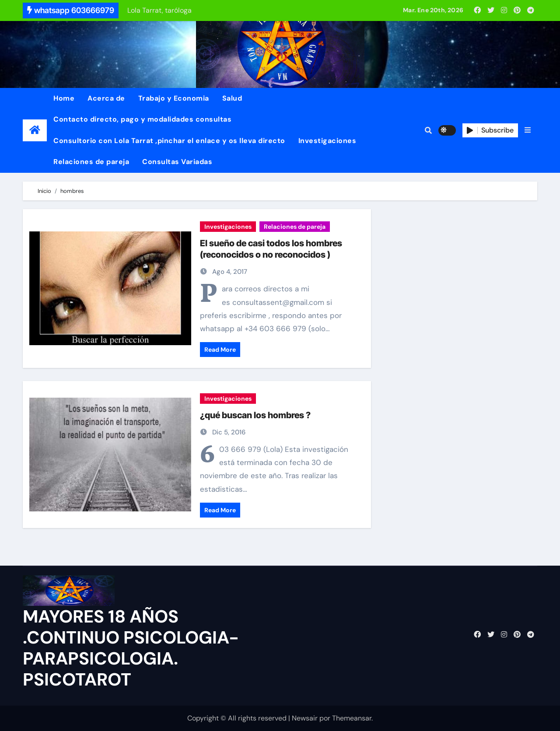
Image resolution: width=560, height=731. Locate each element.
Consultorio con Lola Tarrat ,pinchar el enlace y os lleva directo (169, 141)
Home (64, 98)
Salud (232, 98)
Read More (220, 350)
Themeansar (352, 718)
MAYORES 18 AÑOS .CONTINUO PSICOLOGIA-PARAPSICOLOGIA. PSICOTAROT (131, 648)
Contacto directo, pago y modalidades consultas (142, 119)
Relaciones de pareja (91, 162)
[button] (528, 130)
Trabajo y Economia (174, 98)
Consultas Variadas (177, 162)
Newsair (305, 718)
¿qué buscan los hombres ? (255, 415)
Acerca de (106, 98)
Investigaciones (327, 141)
